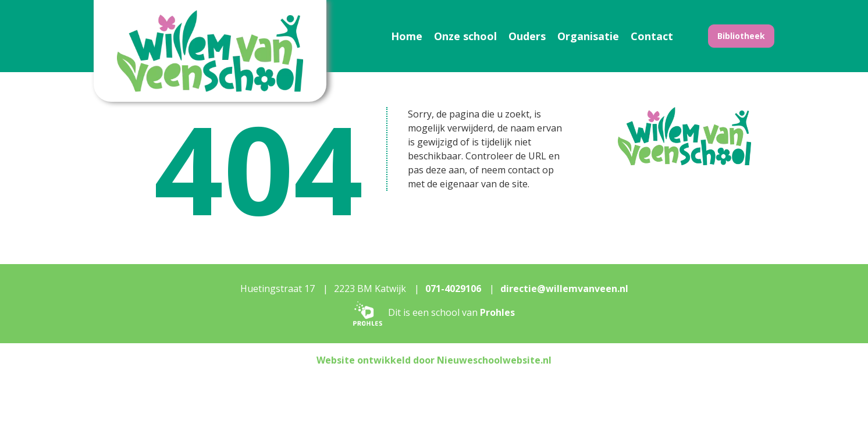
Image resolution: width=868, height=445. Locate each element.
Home (407, 36)
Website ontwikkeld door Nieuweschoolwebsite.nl (434, 360)
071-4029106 (453, 289)
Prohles (497, 312)
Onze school (465, 36)
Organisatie (588, 36)
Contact (652, 36)
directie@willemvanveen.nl (564, 289)
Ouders (527, 36)
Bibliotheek (741, 36)
